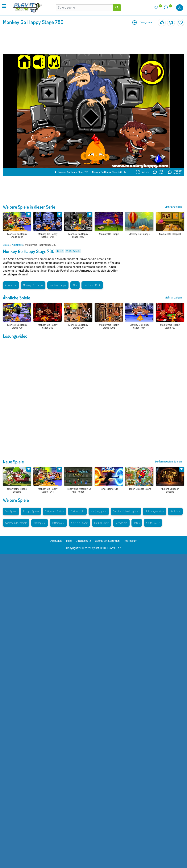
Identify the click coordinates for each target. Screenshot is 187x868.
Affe (75, 285)
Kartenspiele (77, 511)
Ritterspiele (58, 523)
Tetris (137, 523)
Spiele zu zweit (79, 523)
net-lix (99, 548)
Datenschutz (83, 541)
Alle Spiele (56, 541)
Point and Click (92, 285)
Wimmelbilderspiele (16, 523)
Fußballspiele (102, 523)
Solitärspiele (153, 523)
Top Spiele (11, 511)
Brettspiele (40, 523)
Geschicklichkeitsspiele (126, 511)
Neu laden (159, 172)
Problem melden (175, 172)
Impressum (131, 541)
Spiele (6, 245)
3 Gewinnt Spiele (54, 511)
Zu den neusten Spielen (168, 462)
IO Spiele (175, 511)
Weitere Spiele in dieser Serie (29, 207)
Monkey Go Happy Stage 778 (72, 172)
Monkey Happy (58, 285)
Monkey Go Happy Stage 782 (109, 172)
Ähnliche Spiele (17, 298)
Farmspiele (121, 523)
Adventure (17, 245)
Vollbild (143, 172)
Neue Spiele (13, 462)
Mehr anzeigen (173, 207)
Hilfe (69, 541)
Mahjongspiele (99, 511)
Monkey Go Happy (33, 285)
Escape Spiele (31, 511)
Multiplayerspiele (155, 511)
